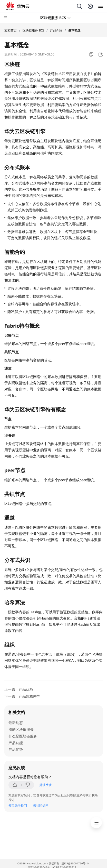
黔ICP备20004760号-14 (76, 863)
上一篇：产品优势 (19, 689)
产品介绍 (56, 30)
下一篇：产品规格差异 (22, 696)
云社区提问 (41, 806)
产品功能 (16, 743)
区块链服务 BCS (33, 30)
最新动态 (16, 723)
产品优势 (16, 750)
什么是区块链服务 (23, 736)
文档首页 (11, 30)
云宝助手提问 (18, 806)
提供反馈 (45, 785)
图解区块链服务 (21, 729)
